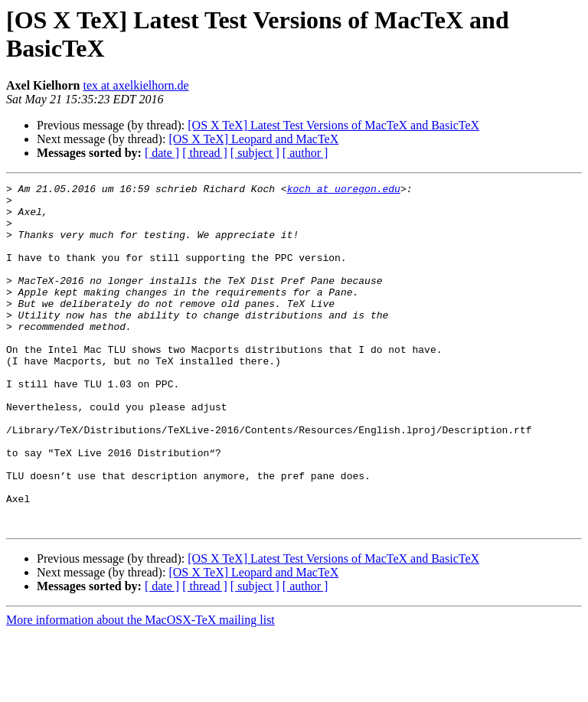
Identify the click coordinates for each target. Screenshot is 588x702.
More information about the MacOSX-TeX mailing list (140, 689)
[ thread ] (205, 153)
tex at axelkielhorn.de (136, 85)
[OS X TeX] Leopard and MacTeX (253, 139)
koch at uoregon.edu (344, 191)
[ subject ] (255, 153)
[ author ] (305, 153)
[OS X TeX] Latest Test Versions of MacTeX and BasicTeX (333, 125)
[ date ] (162, 153)
